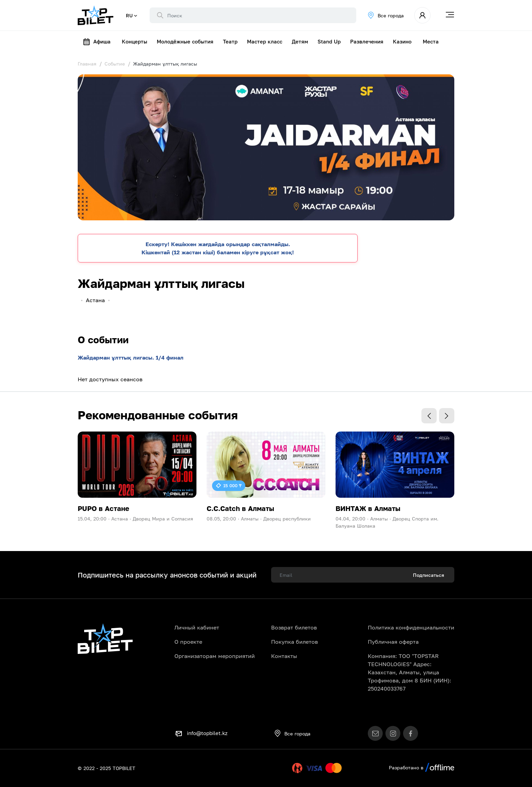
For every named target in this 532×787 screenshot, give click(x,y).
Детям (300, 41)
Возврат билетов (294, 627)
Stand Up (329, 41)
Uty (283, 768)
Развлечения (367, 41)
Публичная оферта (393, 642)
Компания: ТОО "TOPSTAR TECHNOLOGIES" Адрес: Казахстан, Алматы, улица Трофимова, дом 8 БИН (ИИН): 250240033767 (410, 672)
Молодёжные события (185, 41)
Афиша (97, 42)
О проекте (188, 642)
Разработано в (422, 767)
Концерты (135, 41)
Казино (402, 41)
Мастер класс (265, 41)
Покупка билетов (294, 642)
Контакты (284, 656)
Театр (230, 41)
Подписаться (429, 575)
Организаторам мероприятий (215, 656)
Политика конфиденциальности (411, 627)
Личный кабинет (197, 627)
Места (431, 41)
